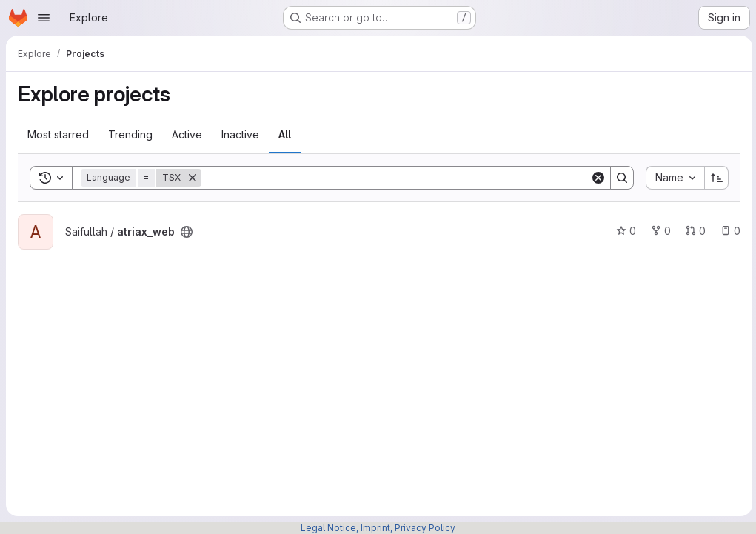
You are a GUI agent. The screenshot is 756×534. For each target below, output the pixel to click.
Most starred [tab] (58, 134)
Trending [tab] (130, 134)
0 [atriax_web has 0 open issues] (728, 231)
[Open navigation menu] (44, 18)
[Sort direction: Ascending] (715, 178)
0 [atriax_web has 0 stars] (624, 231)
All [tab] (285, 134)
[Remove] (193, 178)
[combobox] (673, 178)
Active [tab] (187, 134)
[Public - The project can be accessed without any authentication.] (187, 232)
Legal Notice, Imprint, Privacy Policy (378, 528)
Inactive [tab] (240, 134)
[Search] (395, 178)
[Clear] (596, 178)
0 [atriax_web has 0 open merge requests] (693, 231)
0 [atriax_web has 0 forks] (659, 231)
